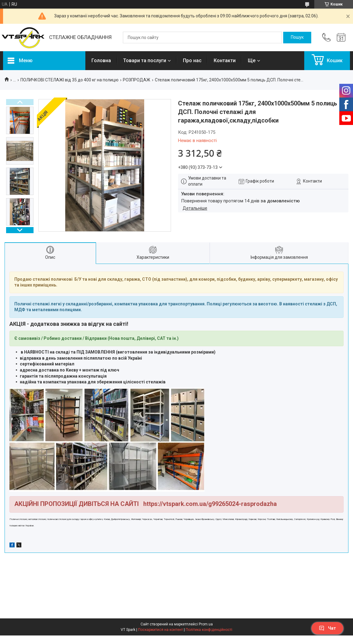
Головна (101, 60)
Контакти (225, 60)
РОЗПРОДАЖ (137, 80)
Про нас (192, 60)
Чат (327, 628)
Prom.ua (206, 624)
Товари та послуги (145, 60)
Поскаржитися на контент (160, 630)
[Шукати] (297, 37)
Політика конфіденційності (209, 630)
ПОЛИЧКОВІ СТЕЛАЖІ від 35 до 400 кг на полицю (70, 80)
